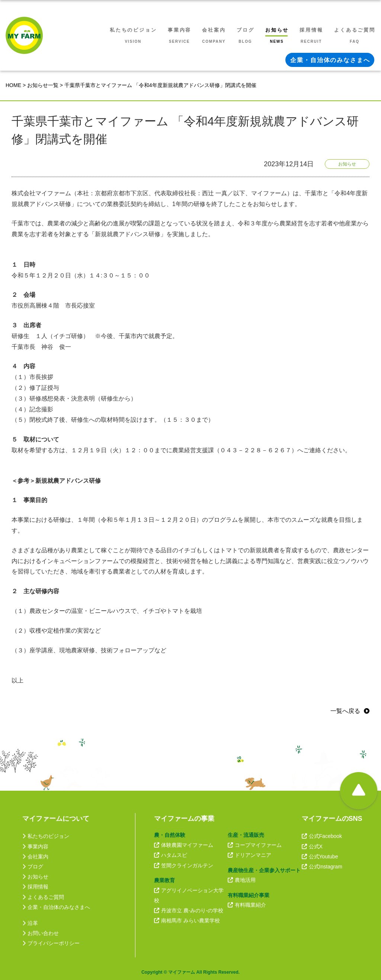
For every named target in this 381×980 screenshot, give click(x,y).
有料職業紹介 (247, 905)
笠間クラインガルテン (184, 865)
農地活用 (242, 880)
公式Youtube (320, 857)
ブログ (33, 867)
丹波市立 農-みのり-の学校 (189, 910)
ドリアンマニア (249, 855)
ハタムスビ (171, 855)
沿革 (30, 923)
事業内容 (35, 846)
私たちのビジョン (46, 836)
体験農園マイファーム (184, 845)
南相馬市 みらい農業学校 (187, 920)
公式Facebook (322, 836)
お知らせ (35, 877)
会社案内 (35, 857)
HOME (13, 85)
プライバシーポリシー (51, 943)
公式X (312, 846)
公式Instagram (322, 867)
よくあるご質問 (43, 897)
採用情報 (35, 887)
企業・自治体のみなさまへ (56, 907)
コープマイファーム (255, 845)
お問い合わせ (41, 933)
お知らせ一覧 (43, 85)
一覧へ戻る (345, 711)
